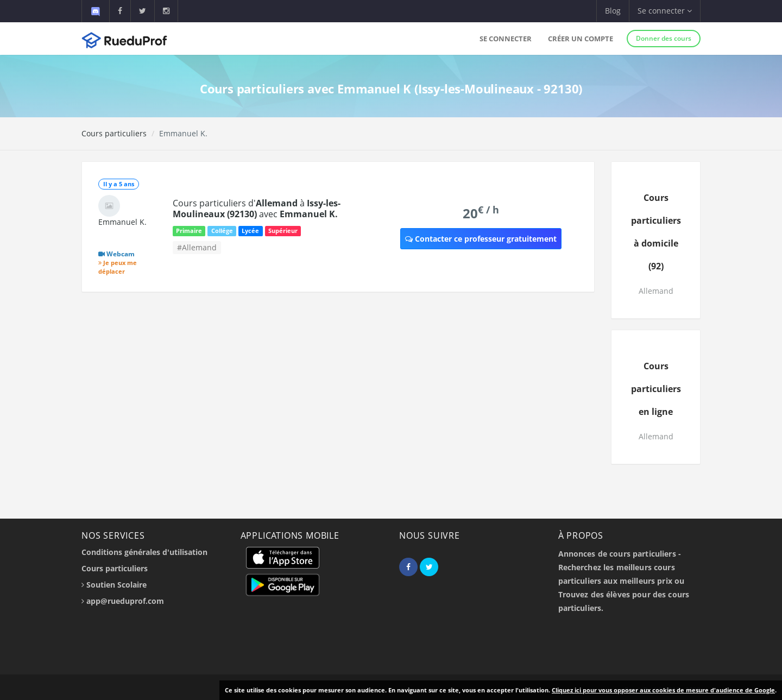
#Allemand (197, 247)
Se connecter (506, 39)
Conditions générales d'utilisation (144, 552)
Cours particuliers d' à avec (257, 209)
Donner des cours (664, 38)
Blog (613, 11)
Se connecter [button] (665, 11)
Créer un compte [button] (581, 39)
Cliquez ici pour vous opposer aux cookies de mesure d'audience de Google (663, 690)
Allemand (656, 291)
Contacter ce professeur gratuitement (481, 239)
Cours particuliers (114, 133)
